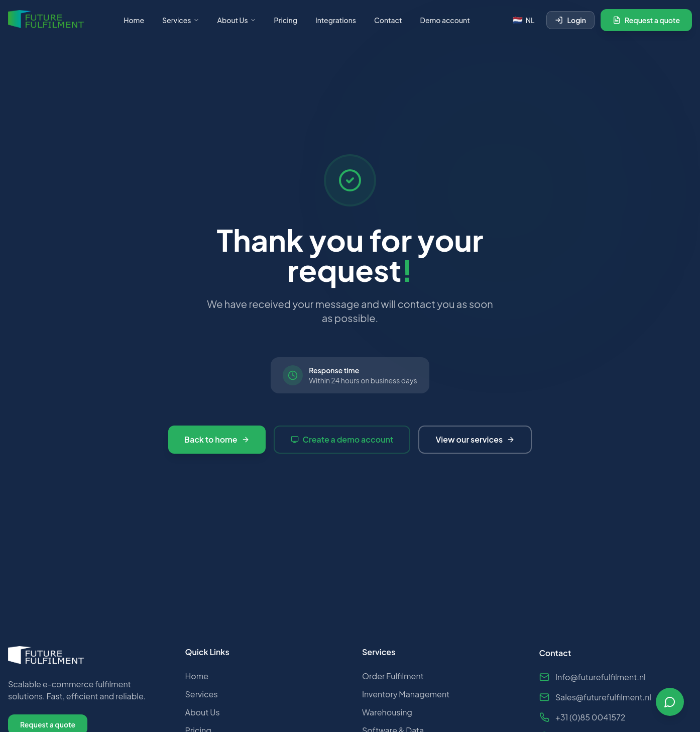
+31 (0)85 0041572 (582, 722)
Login (570, 20)
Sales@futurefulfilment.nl (595, 702)
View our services (475, 439)
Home (134, 20)
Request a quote (646, 20)
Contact (388, 20)
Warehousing (387, 716)
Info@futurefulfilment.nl (593, 682)
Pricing (286, 20)
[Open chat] (670, 702)
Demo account (445, 20)
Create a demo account (342, 439)
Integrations (336, 20)
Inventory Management (406, 698)
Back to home (217, 439)
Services (181, 20)
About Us (237, 20)
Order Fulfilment (393, 679)
